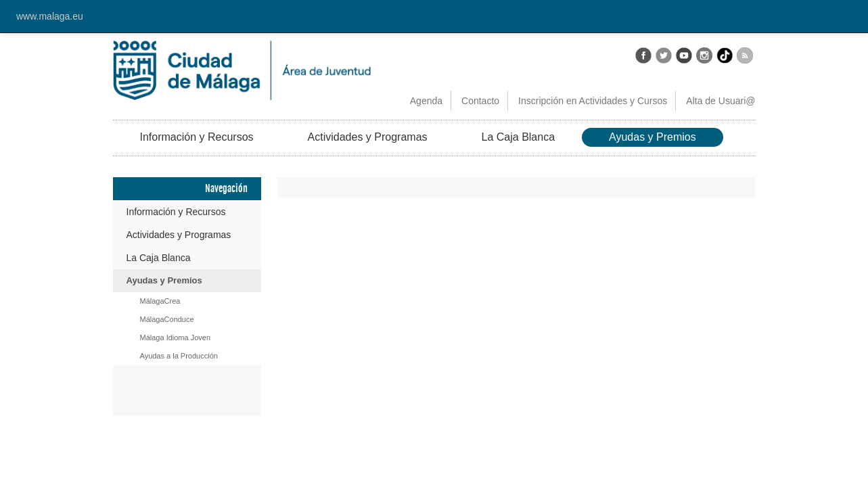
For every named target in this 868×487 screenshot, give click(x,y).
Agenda (426, 101)
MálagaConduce (167, 319)
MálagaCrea (160, 301)
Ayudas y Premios (653, 137)
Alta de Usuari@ (721, 101)
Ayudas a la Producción (179, 356)
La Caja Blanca (519, 137)
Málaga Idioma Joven (176, 338)
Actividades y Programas (368, 137)
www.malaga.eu (50, 16)
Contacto (480, 101)
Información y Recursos (197, 137)
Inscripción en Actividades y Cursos (593, 101)
